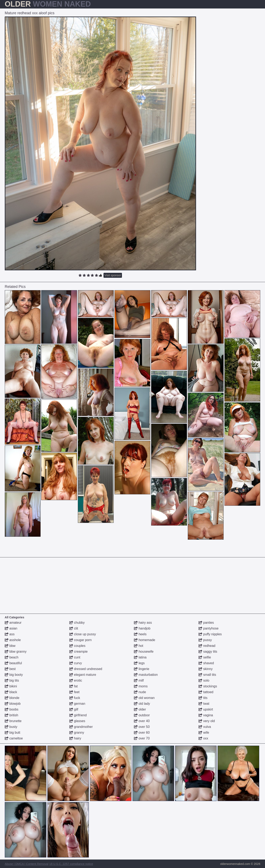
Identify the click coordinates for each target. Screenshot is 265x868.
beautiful (13, 663)
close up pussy (83, 634)
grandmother (81, 727)
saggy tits (208, 652)
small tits (207, 675)
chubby (77, 623)
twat (204, 704)
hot (139, 646)
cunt (75, 657)
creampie (78, 652)
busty (11, 727)
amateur (13, 623)
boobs (12, 709)
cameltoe (14, 738)
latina (140, 657)
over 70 (142, 738)
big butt (13, 733)
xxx (203, 738)
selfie (205, 657)
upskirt (206, 709)
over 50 (142, 727)
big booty (14, 675)
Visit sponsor (113, 275)
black (11, 692)
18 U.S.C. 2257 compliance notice (71, 864)
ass (10, 634)
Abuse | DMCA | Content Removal (27, 864)
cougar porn (81, 640)
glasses (77, 721)
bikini (11, 686)
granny (77, 733)
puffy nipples (210, 634)
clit (74, 628)
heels (140, 634)
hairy (75, 738)
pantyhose (208, 628)
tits (203, 698)
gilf (74, 709)
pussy (205, 640)
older (140, 709)
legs (139, 663)
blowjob (13, 704)
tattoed (206, 692)
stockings (208, 686)
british (11, 715)
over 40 (142, 721)
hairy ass (143, 623)
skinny (206, 669)
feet (74, 692)
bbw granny (16, 652)
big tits (12, 680)
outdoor (142, 715)
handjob (142, 628)
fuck (75, 698)
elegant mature (83, 675)
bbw (10, 646)
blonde (12, 698)
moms (141, 686)
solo (204, 680)
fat (73, 686)
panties (206, 623)
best (10, 669)
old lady (142, 704)
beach (12, 657)
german (77, 704)
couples (77, 646)
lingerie (142, 669)
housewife (144, 652)
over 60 (142, 733)
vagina (206, 715)
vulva (205, 727)
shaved (206, 663)
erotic (76, 680)
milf (139, 680)
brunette (13, 721)
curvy (76, 663)
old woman (144, 698)
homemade (145, 640)
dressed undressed (86, 669)
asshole (13, 640)
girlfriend (78, 715)
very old (207, 721)
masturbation (146, 675)
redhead (207, 646)
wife (204, 733)
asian (11, 628)
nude (140, 692)
